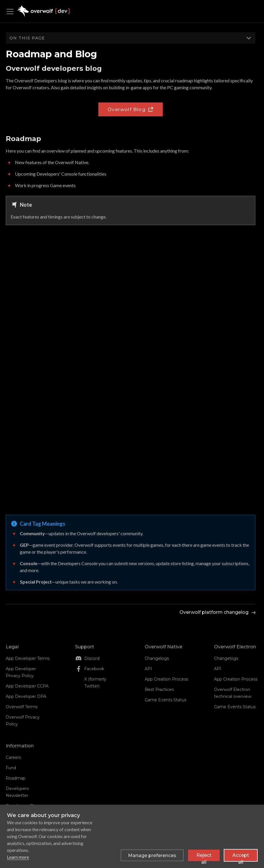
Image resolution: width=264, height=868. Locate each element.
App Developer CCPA (27, 686)
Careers (13, 757)
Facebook (94, 669)
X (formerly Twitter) (95, 683)
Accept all (241, 857)
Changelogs (157, 658)
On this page (27, 38)
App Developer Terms (28, 658)
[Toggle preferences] (152, 855)
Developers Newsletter (17, 792)
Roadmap (16, 778)
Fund (11, 768)
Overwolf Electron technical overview (233, 693)
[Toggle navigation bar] (12, 12)
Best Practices (159, 690)
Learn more (18, 857)
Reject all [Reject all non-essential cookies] (204, 857)
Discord (92, 658)
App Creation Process (166, 679)
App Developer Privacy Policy (21, 672)
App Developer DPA (26, 696)
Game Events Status (166, 700)
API (148, 669)
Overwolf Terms (22, 707)
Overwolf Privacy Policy (23, 721)
